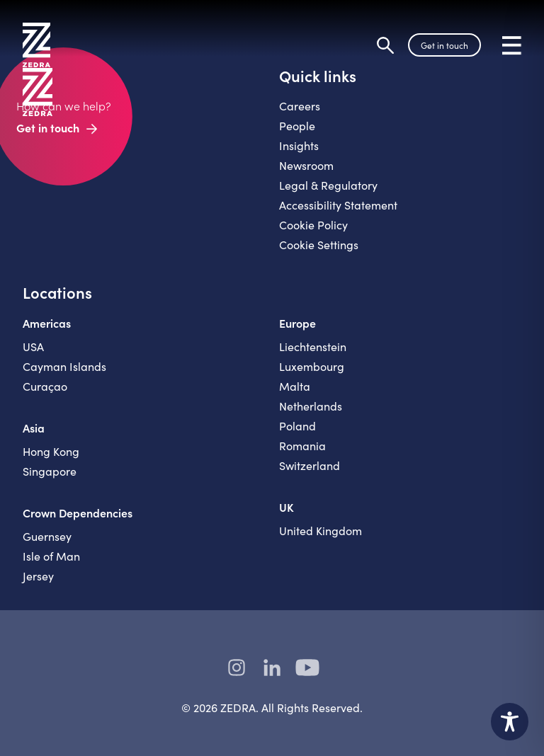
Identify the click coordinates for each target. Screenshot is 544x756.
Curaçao (45, 386)
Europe (297, 323)
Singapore (50, 471)
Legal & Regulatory (328, 185)
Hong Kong (51, 451)
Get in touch (444, 45)
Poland (297, 426)
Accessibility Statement (338, 205)
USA (33, 346)
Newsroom (306, 165)
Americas (47, 323)
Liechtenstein (313, 346)
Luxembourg (312, 366)
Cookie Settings (319, 245)
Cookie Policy (313, 225)
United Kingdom (321, 531)
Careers (300, 106)
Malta (295, 386)
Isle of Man (51, 556)
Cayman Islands (64, 366)
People (297, 126)
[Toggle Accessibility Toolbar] (510, 722)
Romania (302, 446)
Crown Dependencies (78, 512)
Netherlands (311, 406)
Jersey (38, 576)
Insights (299, 145)
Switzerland (310, 465)
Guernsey (47, 536)
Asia (34, 428)
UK (287, 507)
